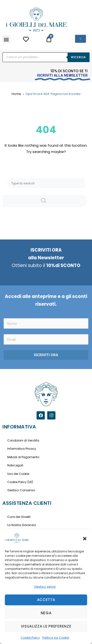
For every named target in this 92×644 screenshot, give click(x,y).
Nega (46, 613)
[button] (85, 539)
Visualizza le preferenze (46, 626)
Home (16, 94)
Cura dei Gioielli (19, 517)
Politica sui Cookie (56, 638)
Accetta (46, 600)
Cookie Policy (30, 638)
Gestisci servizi (45, 587)
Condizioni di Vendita (23, 440)
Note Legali (15, 465)
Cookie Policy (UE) (20, 482)
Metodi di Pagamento (23, 457)
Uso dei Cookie (18, 474)
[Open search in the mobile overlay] (46, 57)
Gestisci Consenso (21, 490)
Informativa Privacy (22, 449)
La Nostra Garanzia (22, 525)
